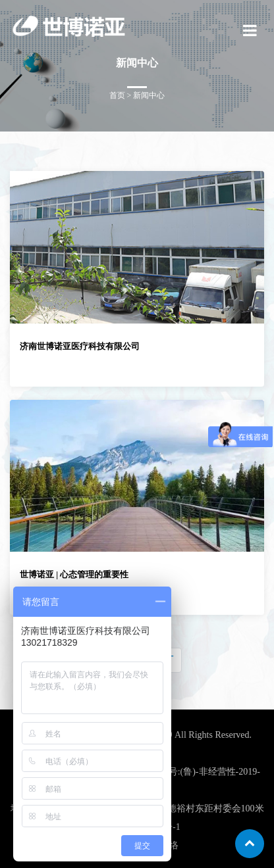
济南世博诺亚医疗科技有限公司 (80, 346)
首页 (117, 95)
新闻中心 (149, 95)
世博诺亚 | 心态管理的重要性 (74, 574)
